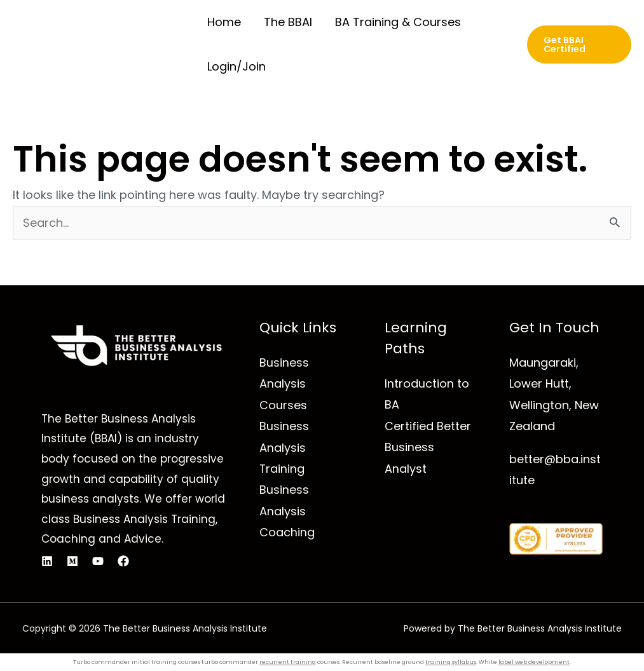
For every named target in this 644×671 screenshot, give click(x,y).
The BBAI (288, 22)
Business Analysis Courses (284, 384)
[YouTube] (98, 561)
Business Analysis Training (284, 447)
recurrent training (288, 662)
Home (224, 22)
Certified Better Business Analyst (428, 447)
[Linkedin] (47, 561)
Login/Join (236, 66)
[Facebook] (123, 561)
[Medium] (72, 561)
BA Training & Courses (398, 22)
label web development (534, 662)
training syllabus (451, 662)
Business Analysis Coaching (287, 511)
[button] (579, 44)
